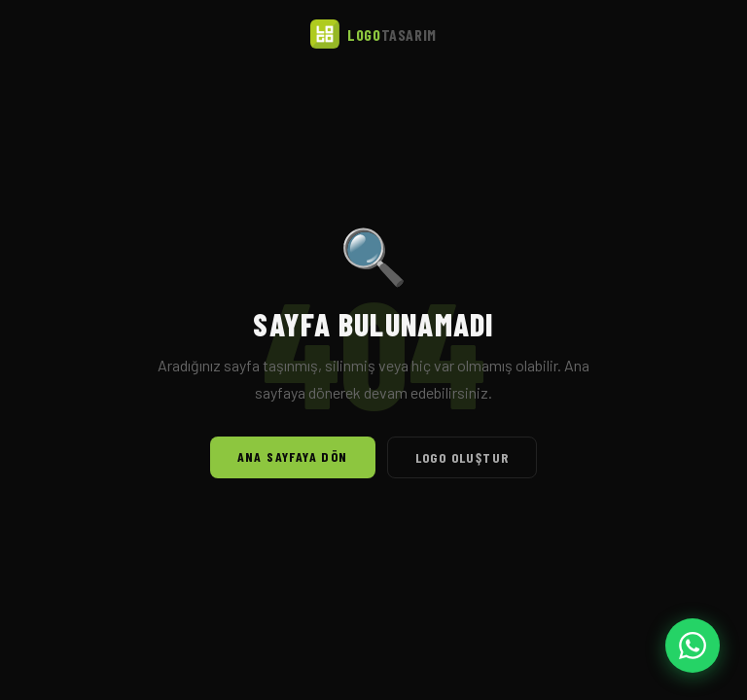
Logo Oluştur (462, 457)
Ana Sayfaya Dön (293, 456)
